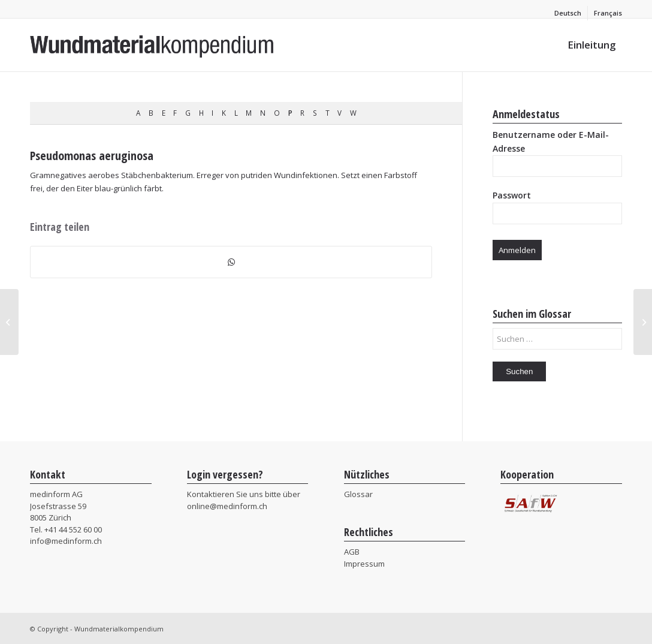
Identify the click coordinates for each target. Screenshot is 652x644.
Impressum (364, 564)
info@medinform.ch (66, 541)
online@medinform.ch (227, 506)
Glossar (358, 494)
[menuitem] (568, 13)
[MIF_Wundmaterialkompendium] (152, 45)
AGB (352, 552)
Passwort (512, 195)
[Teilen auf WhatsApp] (231, 262)
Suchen (519, 371)
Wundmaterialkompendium (119, 629)
